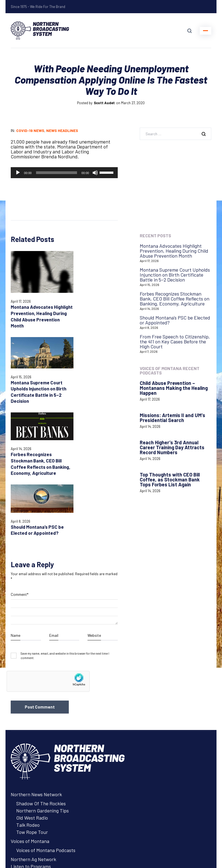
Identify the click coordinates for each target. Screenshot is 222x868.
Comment (20, 457)
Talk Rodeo (28, 687)
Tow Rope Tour (32, 694)
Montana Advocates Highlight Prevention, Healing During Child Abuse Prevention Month (33, 310)
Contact (19, 782)
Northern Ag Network (33, 721)
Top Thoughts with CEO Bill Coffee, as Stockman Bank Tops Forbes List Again (170, 480)
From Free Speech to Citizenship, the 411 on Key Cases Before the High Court (175, 341)
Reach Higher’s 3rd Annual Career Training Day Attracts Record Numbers (172, 447)
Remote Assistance (31, 796)
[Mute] (95, 173)
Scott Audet (104, 103)
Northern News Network (36, 657)
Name (16, 498)
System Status (26, 789)
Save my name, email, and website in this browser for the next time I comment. (65, 518)
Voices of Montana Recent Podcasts (170, 370)
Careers (19, 743)
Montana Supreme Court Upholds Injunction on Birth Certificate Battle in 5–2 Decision (92, 302)
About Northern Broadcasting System (50, 750)
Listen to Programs (31, 729)
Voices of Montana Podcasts (46, 712)
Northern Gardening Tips (43, 673)
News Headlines (62, 130)
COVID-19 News (30, 130)
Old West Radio (32, 680)
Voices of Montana (30, 703)
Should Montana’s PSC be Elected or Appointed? (92, 377)
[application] (64, 173)
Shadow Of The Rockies (41, 666)
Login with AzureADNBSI (37, 833)
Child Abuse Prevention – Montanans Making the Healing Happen (174, 388)
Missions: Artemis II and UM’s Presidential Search (172, 418)
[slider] (57, 173)
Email (54, 498)
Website (94, 498)
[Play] (18, 173)
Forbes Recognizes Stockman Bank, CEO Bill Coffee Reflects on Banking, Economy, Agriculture (35, 383)
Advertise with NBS (31, 736)
